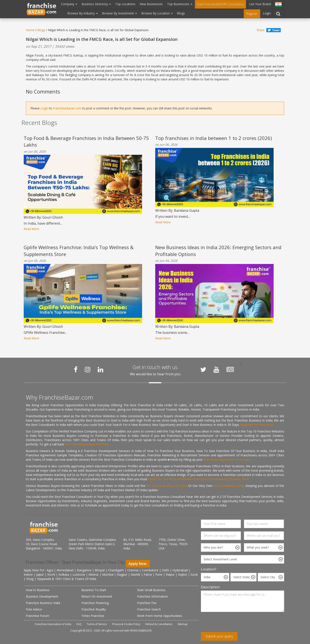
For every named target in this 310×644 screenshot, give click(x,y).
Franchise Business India (43, 603)
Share (261, 30)
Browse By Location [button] (157, 13)
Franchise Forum (38, 616)
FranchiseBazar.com (67, 108)
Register (252, 14)
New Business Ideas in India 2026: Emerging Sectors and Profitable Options (218, 251)
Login (267, 13)
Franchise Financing (95, 603)
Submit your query (219, 636)
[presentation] (234, 624)
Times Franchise (93, 616)
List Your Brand (260, 4)
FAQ (79, 624)
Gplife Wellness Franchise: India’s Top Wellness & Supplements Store (79, 251)
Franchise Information (153, 596)
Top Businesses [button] (180, 4)
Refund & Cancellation (159, 624)
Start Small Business (151, 590)
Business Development (42, 596)
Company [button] (69, 4)
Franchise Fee (147, 603)
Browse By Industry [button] (83, 13)
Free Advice (34, 609)
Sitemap (183, 624)
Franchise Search (149, 609)
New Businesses (151, 4)
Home (30, 30)
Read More (31, 229)
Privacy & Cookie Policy (126, 624)
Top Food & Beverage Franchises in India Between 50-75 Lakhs (86, 141)
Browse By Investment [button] (119, 13)
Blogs (181, 13)
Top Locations (125, 4)
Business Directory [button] (96, 4)
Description (210, 587)
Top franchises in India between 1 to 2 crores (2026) (214, 138)
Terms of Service (97, 624)
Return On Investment (97, 596)
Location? (209, 569)
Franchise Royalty (94, 609)
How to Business (38, 590)
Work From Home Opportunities (160, 616)
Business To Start (94, 590)
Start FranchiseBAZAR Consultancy (220, 4)
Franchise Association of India (53, 624)
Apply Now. (138, 564)
